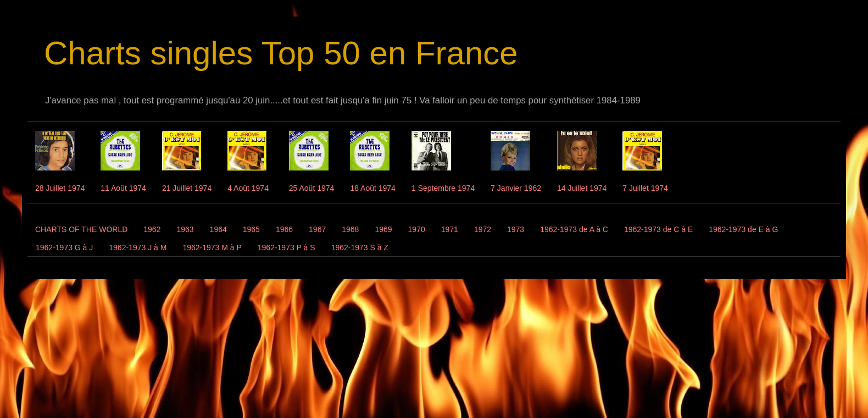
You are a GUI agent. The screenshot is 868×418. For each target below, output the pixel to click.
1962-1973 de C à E (658, 229)
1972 (483, 229)
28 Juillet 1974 (60, 188)
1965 (251, 229)
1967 (317, 229)
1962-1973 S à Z (360, 248)
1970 (417, 229)
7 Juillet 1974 (645, 188)
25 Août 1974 (312, 188)
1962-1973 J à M (138, 248)
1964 (218, 229)
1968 (350, 229)
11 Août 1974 (123, 188)
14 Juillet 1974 (582, 188)
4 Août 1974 (248, 188)
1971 (450, 229)
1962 (152, 229)
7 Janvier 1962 (516, 188)
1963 (185, 229)
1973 (516, 229)
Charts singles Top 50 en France (281, 53)
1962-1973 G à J (64, 248)
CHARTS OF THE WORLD (81, 229)
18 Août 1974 (373, 188)
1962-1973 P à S (286, 248)
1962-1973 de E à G (743, 229)
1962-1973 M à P (212, 248)
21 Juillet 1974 (187, 188)
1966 (284, 229)
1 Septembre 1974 (443, 188)
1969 (383, 229)
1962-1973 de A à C (574, 229)
